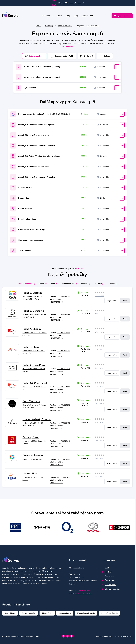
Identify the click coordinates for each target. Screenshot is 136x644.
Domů (38, 26)
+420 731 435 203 (63, 351)
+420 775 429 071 (63, 477)
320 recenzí (99, 314)
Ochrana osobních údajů (123, 637)
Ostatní (105, 56)
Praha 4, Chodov (32, 329)
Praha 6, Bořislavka (33, 311)
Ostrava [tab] (86, 284)
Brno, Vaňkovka (31, 401)
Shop (68, 16)
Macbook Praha (65, 613)
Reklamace (108, 576)
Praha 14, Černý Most (35, 383)
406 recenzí (99, 459)
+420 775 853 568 (63, 333)
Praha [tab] (43, 284)
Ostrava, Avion (31, 437)
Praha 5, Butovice (33, 293)
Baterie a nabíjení (34, 56)
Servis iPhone (10, 613)
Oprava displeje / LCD (62, 56)
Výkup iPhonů (109, 585)
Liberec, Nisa (30, 474)
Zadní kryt (87, 56)
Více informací (67, 47)
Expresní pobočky (29, 613)
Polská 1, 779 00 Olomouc (32, 459)
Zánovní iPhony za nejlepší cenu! (71, 3)
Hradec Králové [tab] (69, 284)
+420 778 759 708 (57, 302)
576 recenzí (99, 422)
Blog (76, 16)
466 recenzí (99, 477)
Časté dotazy (109, 580)
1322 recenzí (99, 332)
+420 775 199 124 (63, 369)
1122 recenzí (99, 296)
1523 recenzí (99, 403)
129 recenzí (99, 386)
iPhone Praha (47, 613)
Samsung (49, 26)
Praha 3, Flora (31, 347)
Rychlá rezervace (122, 16)
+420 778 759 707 (57, 410)
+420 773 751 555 (63, 459)
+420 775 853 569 (57, 338)
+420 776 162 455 (63, 315)
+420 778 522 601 (63, 423)
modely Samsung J (65, 26)
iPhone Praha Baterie (109, 613)
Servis (59, 16)
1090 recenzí (99, 441)
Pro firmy (107, 572)
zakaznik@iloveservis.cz (83, 590)
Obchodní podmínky (111, 589)
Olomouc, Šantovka (33, 456)
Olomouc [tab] (99, 284)
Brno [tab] (54, 284)
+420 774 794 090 (63, 387)
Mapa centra (112, 301)
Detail (125, 301)
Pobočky (48, 16)
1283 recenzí (99, 349)
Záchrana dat (87, 16)
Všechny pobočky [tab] (26, 284)
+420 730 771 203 (63, 297)
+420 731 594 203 (63, 405)
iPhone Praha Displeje (86, 613)
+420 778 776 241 (57, 356)
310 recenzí (99, 368)
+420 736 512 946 (63, 441)
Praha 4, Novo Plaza (34, 365)
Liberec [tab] (113, 284)
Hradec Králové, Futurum (37, 419)
